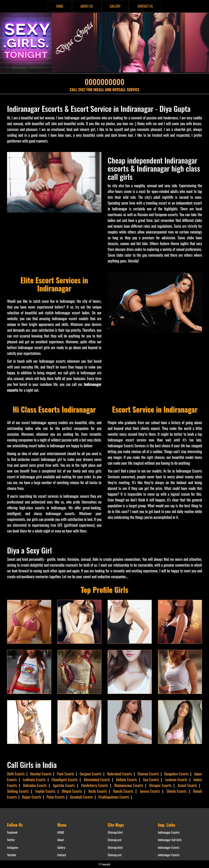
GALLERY (115, 6)
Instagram (13, 847)
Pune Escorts (65, 774)
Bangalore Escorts (176, 774)
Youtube (12, 855)
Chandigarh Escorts (65, 780)
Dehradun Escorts (35, 785)
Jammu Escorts (150, 791)
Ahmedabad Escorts (97, 780)
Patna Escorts (55, 797)
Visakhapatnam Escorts (114, 797)
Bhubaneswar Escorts (129, 785)
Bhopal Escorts (72, 791)
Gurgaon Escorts (91, 774)
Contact (62, 855)
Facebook (12, 832)
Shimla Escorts (177, 791)
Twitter (11, 840)
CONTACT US (145, 6)
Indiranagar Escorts (169, 832)
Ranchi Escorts (123, 791)
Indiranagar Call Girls (170, 840)
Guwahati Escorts (81, 797)
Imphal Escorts (45, 791)
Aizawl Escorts (187, 785)
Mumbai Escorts (41, 774)
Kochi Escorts (98, 791)
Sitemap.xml (115, 840)
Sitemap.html (115, 832)
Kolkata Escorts (126, 780)
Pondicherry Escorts (95, 785)
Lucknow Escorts (176, 780)
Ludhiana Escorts (34, 780)
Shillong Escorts (18, 791)
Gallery (61, 847)
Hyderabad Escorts (119, 774)
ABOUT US (87, 6)
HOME (60, 6)
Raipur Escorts (32, 797)
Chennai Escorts (148, 774)
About (61, 840)
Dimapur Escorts (160, 785)
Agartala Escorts (64, 785)
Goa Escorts (151, 780)
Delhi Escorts (16, 774)
